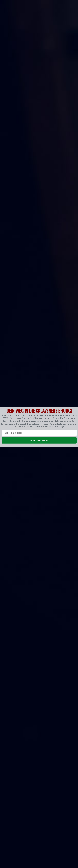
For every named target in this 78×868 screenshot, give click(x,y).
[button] (39, 427)
